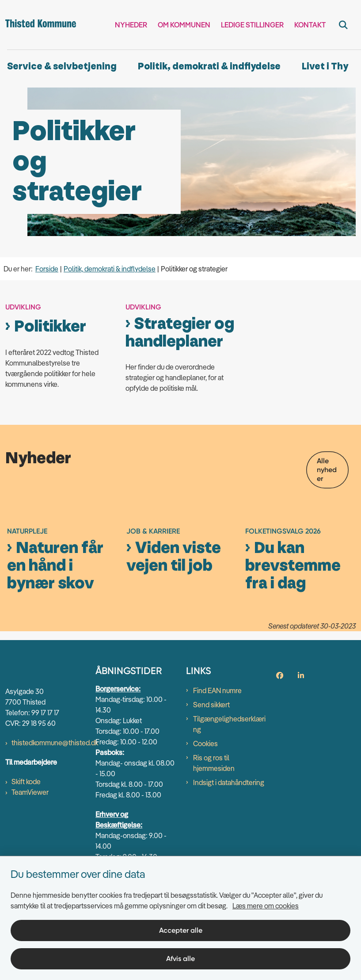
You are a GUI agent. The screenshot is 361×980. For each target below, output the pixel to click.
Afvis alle (180, 959)
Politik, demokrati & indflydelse (209, 67)
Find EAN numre (217, 741)
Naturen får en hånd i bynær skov (55, 616)
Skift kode (26, 832)
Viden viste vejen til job (174, 607)
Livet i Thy (325, 67)
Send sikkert (211, 755)
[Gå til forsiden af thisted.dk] (38, 25)
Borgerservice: (118, 740)
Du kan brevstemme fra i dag (293, 616)
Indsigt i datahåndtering (229, 833)
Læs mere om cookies (266, 906)
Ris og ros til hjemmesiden (214, 814)
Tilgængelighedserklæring (229, 775)
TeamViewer (30, 843)
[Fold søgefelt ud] (343, 25)
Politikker (50, 327)
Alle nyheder (327, 470)
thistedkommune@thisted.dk (55, 793)
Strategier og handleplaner (180, 333)
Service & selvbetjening (62, 67)
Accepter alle (181, 930)
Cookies (205, 794)
